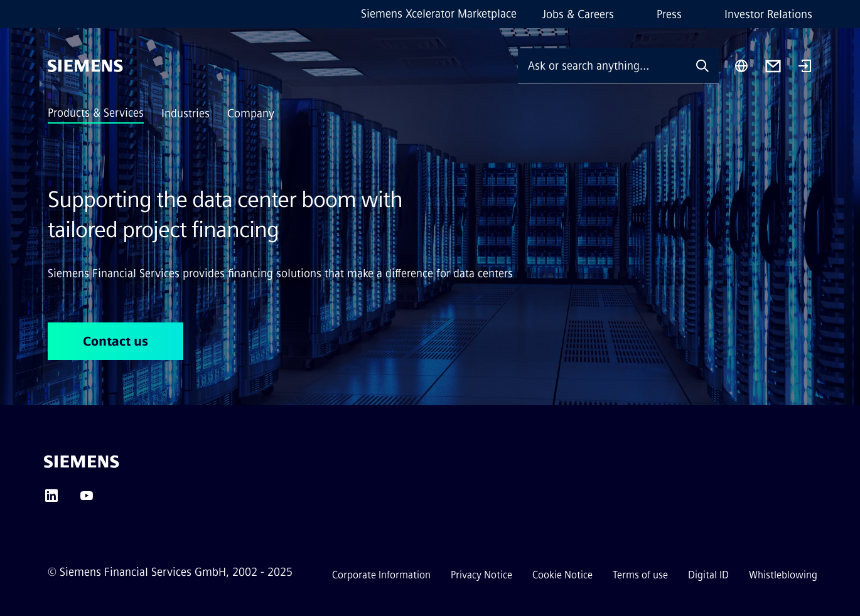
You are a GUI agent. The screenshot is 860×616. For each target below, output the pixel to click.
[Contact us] (773, 66)
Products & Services (96, 113)
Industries (185, 114)
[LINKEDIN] (51, 500)
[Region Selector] (741, 66)
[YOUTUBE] (87, 500)
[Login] (805, 67)
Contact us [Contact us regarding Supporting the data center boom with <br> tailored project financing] (116, 341)
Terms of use (640, 575)
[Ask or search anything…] (602, 66)
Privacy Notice (481, 575)
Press (669, 14)
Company (251, 114)
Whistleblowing (783, 575)
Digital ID (708, 575)
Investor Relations (768, 14)
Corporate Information (381, 575)
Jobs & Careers (578, 14)
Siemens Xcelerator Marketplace (439, 14)
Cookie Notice (562, 575)
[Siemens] (85, 66)
